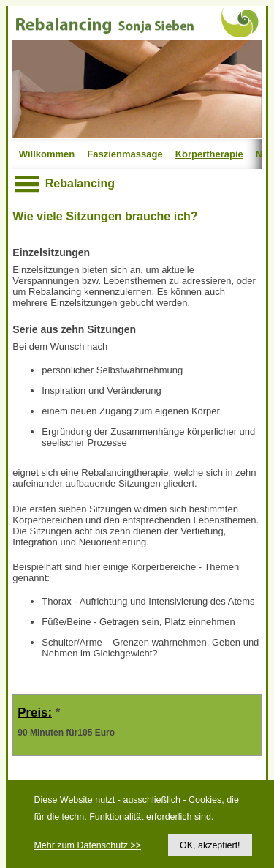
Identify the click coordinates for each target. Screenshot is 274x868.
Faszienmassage (125, 154)
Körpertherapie (209, 154)
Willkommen (47, 154)
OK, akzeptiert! (210, 845)
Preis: (35, 712)
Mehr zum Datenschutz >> (87, 845)
